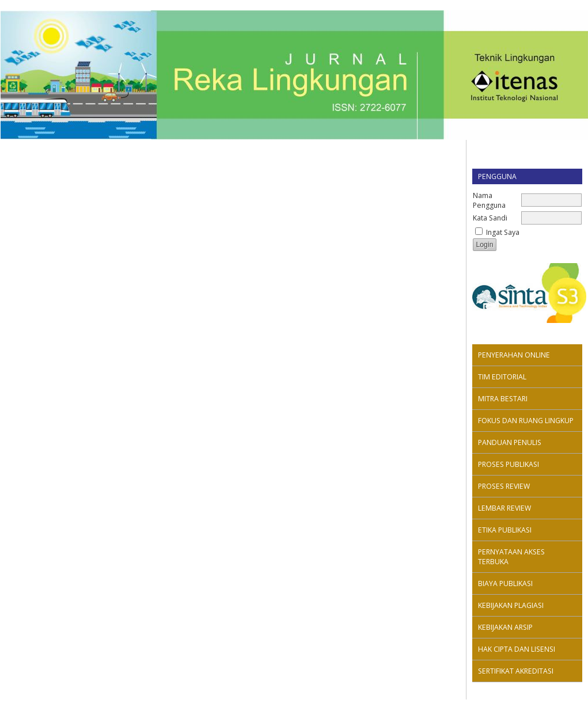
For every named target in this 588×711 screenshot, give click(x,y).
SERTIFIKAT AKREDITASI (516, 671)
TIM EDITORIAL (502, 377)
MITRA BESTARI (503, 399)
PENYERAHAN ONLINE (514, 355)
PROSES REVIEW (504, 486)
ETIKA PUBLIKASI (505, 530)
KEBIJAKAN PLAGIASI (511, 605)
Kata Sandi (490, 218)
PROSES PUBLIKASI (509, 464)
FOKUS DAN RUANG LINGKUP (526, 421)
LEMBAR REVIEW (504, 508)
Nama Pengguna (489, 200)
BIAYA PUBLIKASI (505, 583)
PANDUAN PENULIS (510, 442)
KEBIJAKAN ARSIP (505, 627)
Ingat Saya (503, 232)
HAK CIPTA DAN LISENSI (517, 649)
